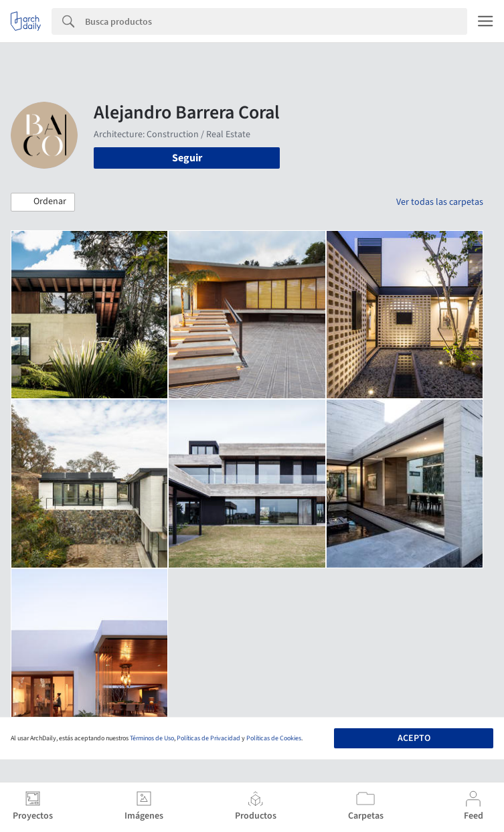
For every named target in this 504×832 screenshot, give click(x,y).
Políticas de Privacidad (208, 738)
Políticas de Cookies (274, 738)
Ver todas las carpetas (440, 202)
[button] (43, 202)
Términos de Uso (152, 738)
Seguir (187, 158)
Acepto (414, 738)
